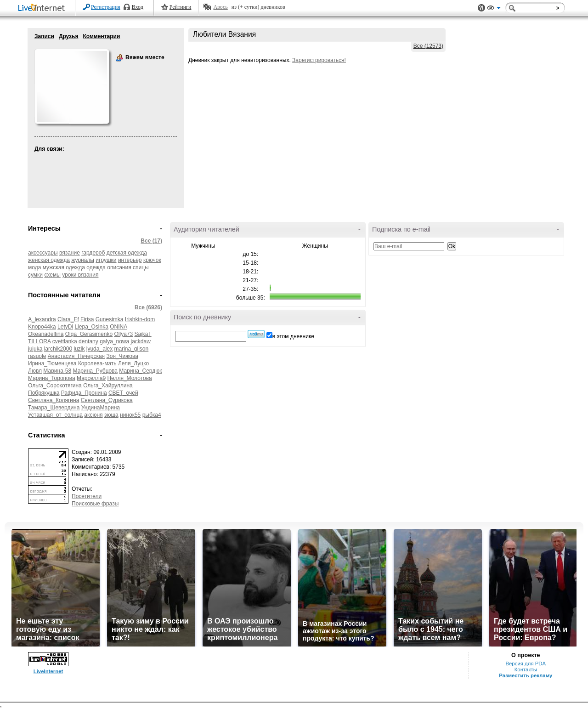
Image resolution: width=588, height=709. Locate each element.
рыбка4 (152, 415)
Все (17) (151, 241)
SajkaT (143, 334)
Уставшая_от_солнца (55, 415)
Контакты (526, 669)
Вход (138, 7)
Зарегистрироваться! (319, 60)
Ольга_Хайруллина (108, 386)
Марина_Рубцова (96, 371)
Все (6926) (148, 307)
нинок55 (130, 415)
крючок (152, 260)
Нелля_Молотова (129, 378)
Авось (220, 7)
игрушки (106, 260)
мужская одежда (64, 267)
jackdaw (141, 341)
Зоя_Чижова (122, 356)
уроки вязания (80, 275)
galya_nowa (114, 341)
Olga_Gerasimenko (89, 334)
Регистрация (106, 7)
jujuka (35, 349)
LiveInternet (43, 9)
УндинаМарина (101, 408)
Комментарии (101, 36)
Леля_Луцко (133, 363)
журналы (83, 260)
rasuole (37, 356)
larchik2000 (58, 349)
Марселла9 (91, 378)
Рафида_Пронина (84, 393)
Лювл (35, 371)
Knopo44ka (42, 327)
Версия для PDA (526, 664)
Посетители (87, 496)
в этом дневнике (293, 336)
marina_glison (132, 349)
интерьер (130, 260)
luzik (79, 349)
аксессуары (43, 253)
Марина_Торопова (52, 378)
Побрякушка (44, 393)
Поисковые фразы (95, 504)
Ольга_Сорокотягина (55, 386)
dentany (88, 341)
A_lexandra (42, 319)
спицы (141, 267)
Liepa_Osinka (91, 327)
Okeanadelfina (46, 334)
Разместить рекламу (526, 675)
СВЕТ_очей (123, 393)
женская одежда (49, 260)
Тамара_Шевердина (54, 408)
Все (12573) (428, 46)
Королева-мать (97, 363)
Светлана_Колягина (54, 400)
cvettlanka (65, 341)
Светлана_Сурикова (107, 400)
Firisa (87, 319)
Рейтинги (181, 7)
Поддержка (481, 8)
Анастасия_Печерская (76, 356)
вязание (70, 253)
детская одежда (127, 253)
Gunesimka (110, 319)
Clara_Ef (68, 319)
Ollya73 (123, 334)
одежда (96, 267)
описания (119, 267)
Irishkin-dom (140, 319)
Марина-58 (57, 371)
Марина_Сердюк (140, 371)
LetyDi (65, 327)
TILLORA (39, 341)
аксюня (93, 415)
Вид (494, 9)
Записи (44, 36)
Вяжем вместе (119, 58)
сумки (35, 275)
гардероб (93, 253)
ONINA (118, 327)
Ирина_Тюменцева (52, 363)
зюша (111, 415)
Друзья (69, 36)
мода (34, 267)
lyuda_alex (99, 349)
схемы (52, 275)
